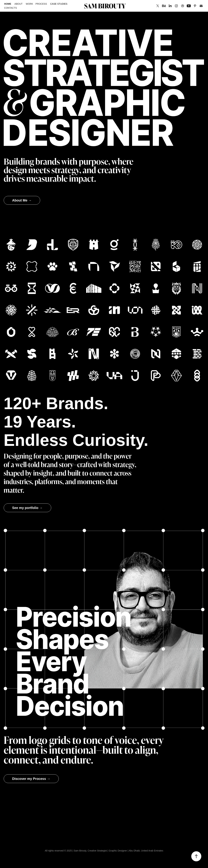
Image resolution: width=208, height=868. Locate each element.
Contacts (11, 8)
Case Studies (59, 4)
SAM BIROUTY (105, 6)
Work (29, 4)
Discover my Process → (31, 779)
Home (8, 4)
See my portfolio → (27, 508)
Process (41, 4)
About (18, 4)
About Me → (22, 200)
